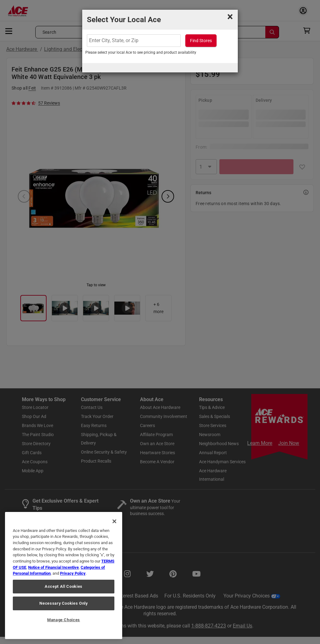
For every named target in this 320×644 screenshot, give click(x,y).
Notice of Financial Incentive (53, 567)
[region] (64, 575)
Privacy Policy (73, 573)
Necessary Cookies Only (63, 603)
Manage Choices (64, 620)
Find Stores (201, 41)
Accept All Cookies (64, 586)
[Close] (114, 521)
